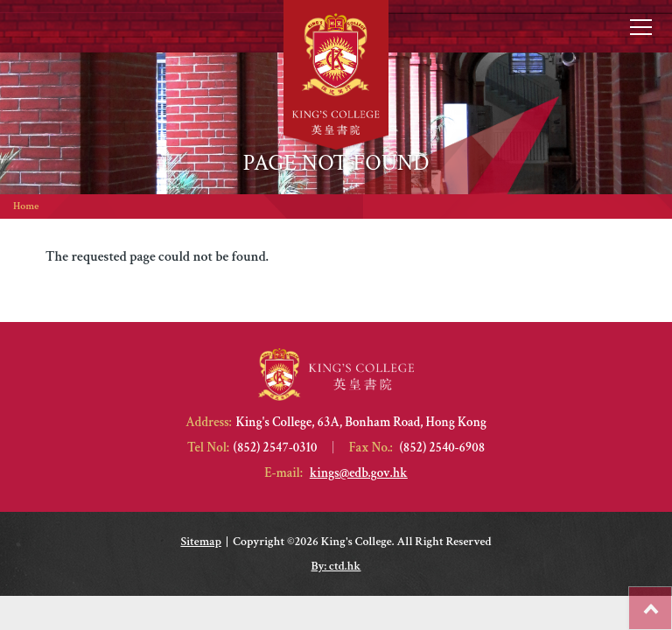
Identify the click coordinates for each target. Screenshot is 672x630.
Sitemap (200, 542)
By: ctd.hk (336, 566)
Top (672, 599)
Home (26, 206)
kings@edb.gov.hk (359, 473)
